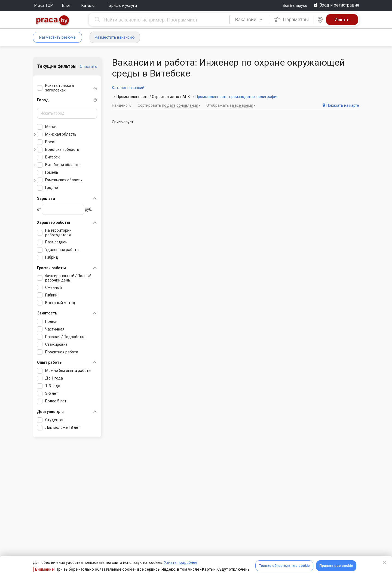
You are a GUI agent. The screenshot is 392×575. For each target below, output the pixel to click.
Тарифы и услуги (122, 5)
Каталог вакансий (128, 88)
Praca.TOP (44, 5)
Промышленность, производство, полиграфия (237, 97)
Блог (66, 5)
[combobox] (249, 20)
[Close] (385, 562)
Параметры (291, 20)
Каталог (89, 5)
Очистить (88, 66)
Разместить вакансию (115, 37)
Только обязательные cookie (284, 566)
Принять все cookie (336, 566)
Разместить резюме (57, 37)
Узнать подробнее (181, 562)
